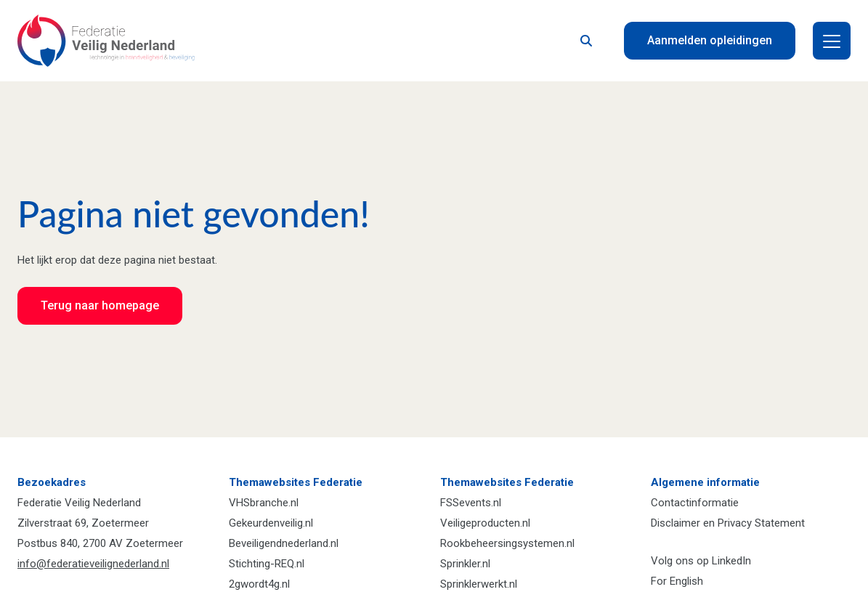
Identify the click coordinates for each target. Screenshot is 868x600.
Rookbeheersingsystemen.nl (507, 543)
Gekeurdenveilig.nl (271, 523)
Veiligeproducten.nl (485, 523)
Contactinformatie (695, 503)
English (686, 581)
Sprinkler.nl (465, 564)
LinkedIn (731, 561)
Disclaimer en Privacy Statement (728, 523)
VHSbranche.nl (264, 503)
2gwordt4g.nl (259, 584)
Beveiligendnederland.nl (284, 543)
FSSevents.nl (471, 503)
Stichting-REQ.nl (267, 564)
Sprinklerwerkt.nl (479, 584)
